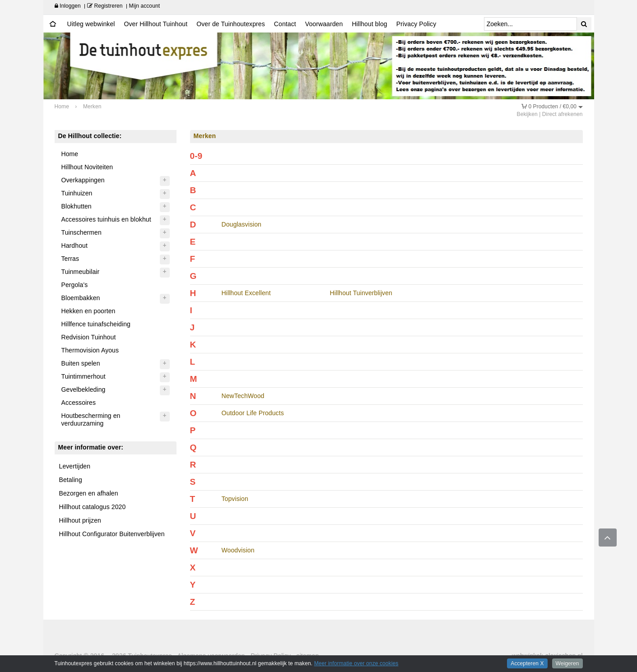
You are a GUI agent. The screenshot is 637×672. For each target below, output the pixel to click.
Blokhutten (77, 206)
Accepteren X (527, 663)
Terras (70, 259)
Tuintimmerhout (84, 376)
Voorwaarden (324, 24)
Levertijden (75, 466)
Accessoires (79, 403)
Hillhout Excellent (246, 293)
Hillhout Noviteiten (87, 167)
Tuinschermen (81, 232)
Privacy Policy (416, 24)
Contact (285, 24)
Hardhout (74, 246)
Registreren (105, 6)
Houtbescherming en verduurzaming (91, 419)
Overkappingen (83, 180)
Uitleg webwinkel (91, 24)
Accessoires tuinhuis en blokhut (106, 219)
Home (70, 154)
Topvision (235, 499)
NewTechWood (243, 396)
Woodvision (238, 550)
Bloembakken (81, 298)
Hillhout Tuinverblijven (361, 293)
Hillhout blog (369, 24)
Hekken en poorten (88, 311)
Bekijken (527, 114)
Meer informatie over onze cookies (356, 663)
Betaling (71, 480)
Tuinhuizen (77, 193)
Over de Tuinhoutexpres (231, 24)
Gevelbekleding (84, 389)
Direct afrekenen (563, 114)
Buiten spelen (81, 363)
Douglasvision (242, 224)
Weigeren (567, 663)
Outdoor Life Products (253, 413)
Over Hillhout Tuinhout (156, 24)
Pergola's (75, 285)
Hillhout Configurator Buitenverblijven (112, 534)
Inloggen (68, 6)
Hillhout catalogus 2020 (93, 507)
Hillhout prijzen (80, 520)
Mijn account (145, 6)
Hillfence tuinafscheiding (96, 324)
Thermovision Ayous (90, 350)
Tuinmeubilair (81, 272)
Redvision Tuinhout (89, 337)
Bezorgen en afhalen (89, 493)
